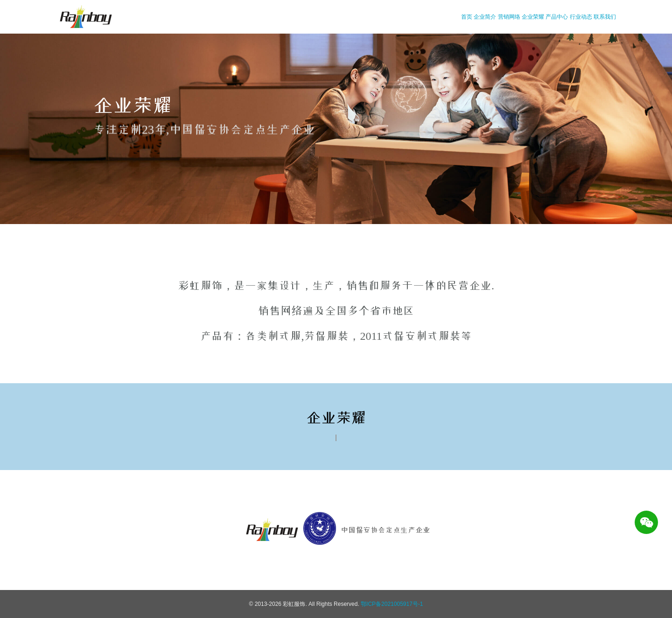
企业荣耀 (533, 17)
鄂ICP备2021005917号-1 (392, 604)
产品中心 (557, 17)
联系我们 (605, 17)
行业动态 (581, 17)
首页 (467, 17)
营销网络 (509, 17)
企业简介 (485, 17)
